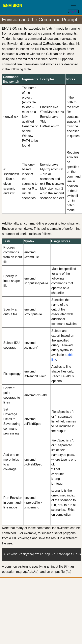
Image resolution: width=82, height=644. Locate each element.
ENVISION (13, 5)
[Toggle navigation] (73, 6)
